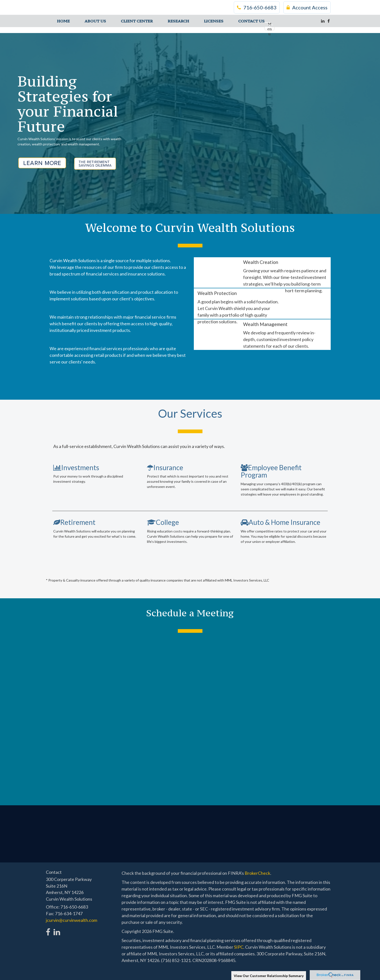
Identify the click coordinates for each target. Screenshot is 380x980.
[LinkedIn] (323, 21)
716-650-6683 (257, 7)
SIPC (239, 947)
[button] (95, 21)
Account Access (307, 7)
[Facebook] (329, 21)
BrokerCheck (257, 873)
